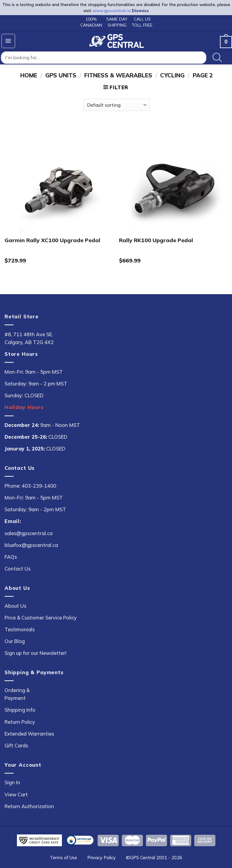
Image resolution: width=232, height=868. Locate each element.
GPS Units (61, 75)
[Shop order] (116, 105)
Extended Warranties (29, 734)
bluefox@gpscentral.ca (31, 545)
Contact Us (18, 569)
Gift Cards (16, 745)
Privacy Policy (101, 858)
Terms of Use (63, 858)
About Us (15, 606)
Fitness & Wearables (118, 75)
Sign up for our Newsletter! (35, 653)
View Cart (16, 794)
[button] (8, 41)
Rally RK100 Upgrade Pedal (156, 240)
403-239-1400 (39, 486)
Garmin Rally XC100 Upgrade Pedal (52, 240)
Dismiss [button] (140, 11)
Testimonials (20, 629)
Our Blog (15, 641)
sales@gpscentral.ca (29, 533)
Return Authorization (29, 806)
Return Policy (20, 722)
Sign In (12, 782)
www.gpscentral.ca (111, 11)
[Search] (217, 58)
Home (29, 75)
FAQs (11, 557)
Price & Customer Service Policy (41, 618)
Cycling (172, 75)
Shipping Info (20, 710)
